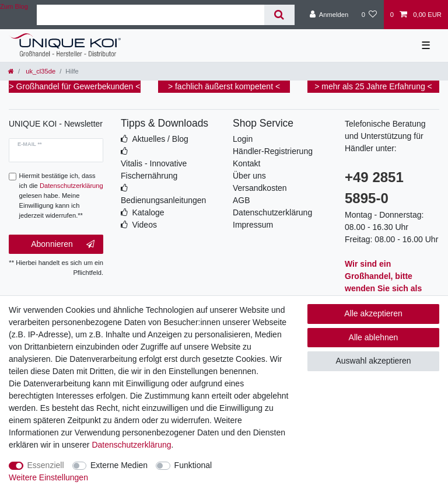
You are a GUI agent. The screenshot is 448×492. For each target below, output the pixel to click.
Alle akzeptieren (373, 313)
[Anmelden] (329, 15)
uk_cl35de (40, 71)
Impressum (253, 225)
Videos (144, 225)
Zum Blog (14, 6)
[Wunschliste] (369, 15)
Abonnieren (63, 245)
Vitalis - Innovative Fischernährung (154, 170)
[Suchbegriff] (150, 15)
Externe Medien (119, 465)
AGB (242, 200)
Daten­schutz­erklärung (131, 445)
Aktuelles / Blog (160, 139)
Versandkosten (260, 188)
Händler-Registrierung (273, 151)
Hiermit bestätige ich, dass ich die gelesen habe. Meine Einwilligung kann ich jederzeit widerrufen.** (61, 195)
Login (243, 139)
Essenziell (46, 465)
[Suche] (279, 15)
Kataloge (148, 212)
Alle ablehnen (374, 337)
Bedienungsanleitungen (163, 200)
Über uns (249, 176)
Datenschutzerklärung (272, 212)
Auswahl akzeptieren (373, 361)
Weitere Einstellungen (48, 477)
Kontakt (246, 163)
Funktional (193, 465)
